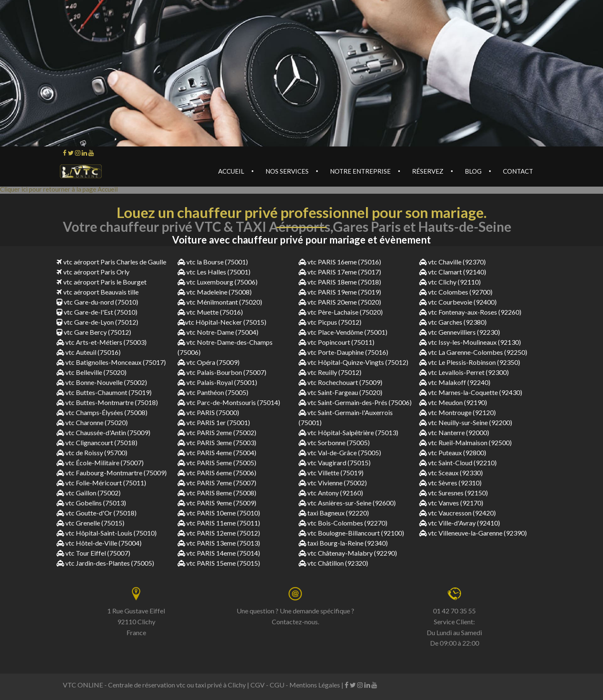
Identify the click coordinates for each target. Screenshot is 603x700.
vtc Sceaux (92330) (451, 473)
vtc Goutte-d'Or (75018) (97, 513)
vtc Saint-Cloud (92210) (458, 463)
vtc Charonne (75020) (92, 422)
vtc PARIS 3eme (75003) (217, 442)
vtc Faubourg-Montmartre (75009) (112, 473)
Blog (473, 171)
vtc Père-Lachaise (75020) (341, 312)
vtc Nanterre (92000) (454, 432)
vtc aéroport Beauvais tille (98, 292)
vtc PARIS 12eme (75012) (219, 533)
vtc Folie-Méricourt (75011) (101, 483)
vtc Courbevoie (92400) (458, 302)
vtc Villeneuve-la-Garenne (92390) (473, 533)
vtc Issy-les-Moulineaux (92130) (470, 342)
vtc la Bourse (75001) (213, 262)
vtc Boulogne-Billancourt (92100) (351, 533)
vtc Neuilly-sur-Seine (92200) (466, 422)
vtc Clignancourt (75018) (97, 442)
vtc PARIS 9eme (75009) (217, 503)
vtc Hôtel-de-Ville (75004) (99, 543)
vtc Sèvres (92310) (450, 483)
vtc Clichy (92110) (450, 282)
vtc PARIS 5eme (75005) (217, 463)
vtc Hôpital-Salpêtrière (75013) (348, 432)
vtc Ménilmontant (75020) (220, 302)
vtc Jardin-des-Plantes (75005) (105, 563)
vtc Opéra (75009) (209, 362)
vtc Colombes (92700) (456, 292)
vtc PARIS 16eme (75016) (340, 262)
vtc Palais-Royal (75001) (217, 382)
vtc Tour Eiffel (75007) (93, 553)
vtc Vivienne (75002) (333, 483)
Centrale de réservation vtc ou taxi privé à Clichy (177, 685)
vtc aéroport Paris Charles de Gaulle (111, 262)
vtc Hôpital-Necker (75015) (222, 322)
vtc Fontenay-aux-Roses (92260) (470, 312)
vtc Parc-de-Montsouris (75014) (229, 402)
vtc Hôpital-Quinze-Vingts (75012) (353, 362)
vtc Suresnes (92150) (454, 493)
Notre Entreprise (360, 171)
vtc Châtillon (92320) (333, 563)
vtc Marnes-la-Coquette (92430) (471, 392)
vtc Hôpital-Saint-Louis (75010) (107, 533)
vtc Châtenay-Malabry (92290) (348, 553)
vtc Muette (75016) (210, 312)
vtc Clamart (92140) (453, 272)
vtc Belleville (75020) (91, 372)
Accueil (231, 171)
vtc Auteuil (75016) (89, 352)
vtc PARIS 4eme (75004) (217, 453)
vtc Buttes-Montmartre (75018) (107, 402)
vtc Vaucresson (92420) (457, 513)
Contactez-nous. (295, 622)
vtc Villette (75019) (331, 473)
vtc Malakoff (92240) (455, 382)
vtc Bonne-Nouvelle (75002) (102, 382)
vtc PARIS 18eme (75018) (340, 282)
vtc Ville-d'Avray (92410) (460, 523)
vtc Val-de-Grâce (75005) (340, 453)
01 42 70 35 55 (454, 611)
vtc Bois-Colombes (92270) (343, 523)
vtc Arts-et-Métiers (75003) (102, 342)
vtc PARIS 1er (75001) (214, 422)
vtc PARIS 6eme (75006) (217, 473)
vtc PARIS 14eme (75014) (219, 553)
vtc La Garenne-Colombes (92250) (473, 352)
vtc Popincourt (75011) (336, 342)
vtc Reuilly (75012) (330, 372)
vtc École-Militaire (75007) (100, 463)
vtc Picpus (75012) (330, 322)
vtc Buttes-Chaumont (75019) (104, 392)
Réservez (428, 171)
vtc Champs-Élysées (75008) (102, 412)
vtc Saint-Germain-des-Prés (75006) (355, 402)
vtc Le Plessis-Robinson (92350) (470, 362)
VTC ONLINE (83, 685)
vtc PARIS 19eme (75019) (340, 292)
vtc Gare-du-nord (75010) (97, 302)
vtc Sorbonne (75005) (334, 442)
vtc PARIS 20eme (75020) (340, 302)
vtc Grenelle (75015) (90, 523)
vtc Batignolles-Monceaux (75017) (111, 362)
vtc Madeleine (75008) (215, 292)
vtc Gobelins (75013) (91, 503)
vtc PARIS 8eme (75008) (217, 493)
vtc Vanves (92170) (451, 503)
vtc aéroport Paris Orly (93, 272)
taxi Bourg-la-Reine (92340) (343, 543)
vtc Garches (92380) (453, 322)
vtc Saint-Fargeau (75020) (340, 392)
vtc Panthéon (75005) (213, 392)
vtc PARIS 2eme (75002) (217, 432)
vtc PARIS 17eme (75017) (340, 272)
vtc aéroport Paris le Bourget (102, 282)
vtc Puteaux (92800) (453, 453)
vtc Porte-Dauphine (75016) (343, 352)
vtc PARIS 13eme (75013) (219, 543)
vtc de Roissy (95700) (92, 453)
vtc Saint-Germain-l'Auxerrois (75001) (346, 417)
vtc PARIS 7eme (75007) (217, 483)
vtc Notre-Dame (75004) (218, 332)
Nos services (287, 171)
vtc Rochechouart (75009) (340, 382)
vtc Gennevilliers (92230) (460, 332)
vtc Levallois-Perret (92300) (464, 372)
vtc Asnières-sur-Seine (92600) (347, 503)
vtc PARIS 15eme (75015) (219, 563)
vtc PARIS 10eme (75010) (219, 513)
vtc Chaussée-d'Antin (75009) (103, 432)
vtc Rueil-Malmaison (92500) (465, 442)
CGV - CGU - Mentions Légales (295, 685)
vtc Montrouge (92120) (457, 412)
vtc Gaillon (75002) (89, 493)
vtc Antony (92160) (331, 493)
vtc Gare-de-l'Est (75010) (97, 312)
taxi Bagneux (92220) (334, 513)
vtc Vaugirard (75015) (335, 463)
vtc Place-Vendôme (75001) (343, 332)
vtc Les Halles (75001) (214, 272)
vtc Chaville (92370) (452, 262)
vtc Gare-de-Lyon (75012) (97, 322)
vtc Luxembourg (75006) (218, 282)
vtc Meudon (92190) (453, 402)
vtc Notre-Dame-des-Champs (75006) (225, 347)
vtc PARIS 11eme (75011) (219, 523)
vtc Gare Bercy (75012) (94, 332)
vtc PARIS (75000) (208, 412)
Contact (518, 171)
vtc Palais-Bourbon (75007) (222, 372)
